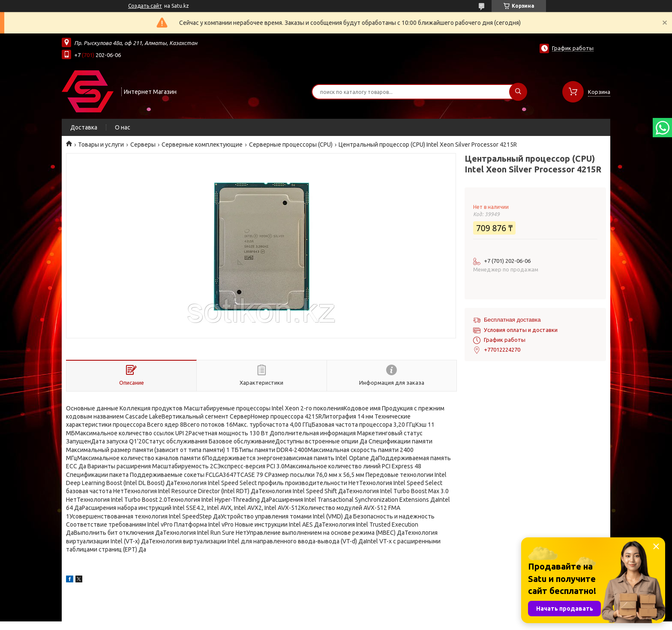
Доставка (84, 127)
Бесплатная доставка (512, 320)
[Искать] (518, 92)
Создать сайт (145, 6)
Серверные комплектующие (202, 145)
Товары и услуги (101, 145)
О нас (123, 127)
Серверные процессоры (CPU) (291, 145)
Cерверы (143, 145)
